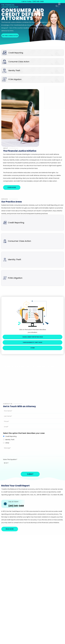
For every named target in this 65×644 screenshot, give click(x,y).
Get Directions (52, 581)
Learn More (12, 187)
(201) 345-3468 (16, 504)
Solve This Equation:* (10, 459)
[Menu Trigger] (59, 4)
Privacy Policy (43, 590)
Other (33, 348)
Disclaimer (50, 590)
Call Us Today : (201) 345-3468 (33, 2)
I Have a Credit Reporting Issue (33, 337)
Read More (10, 529)
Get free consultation (10, 36)
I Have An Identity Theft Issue (32, 342)
